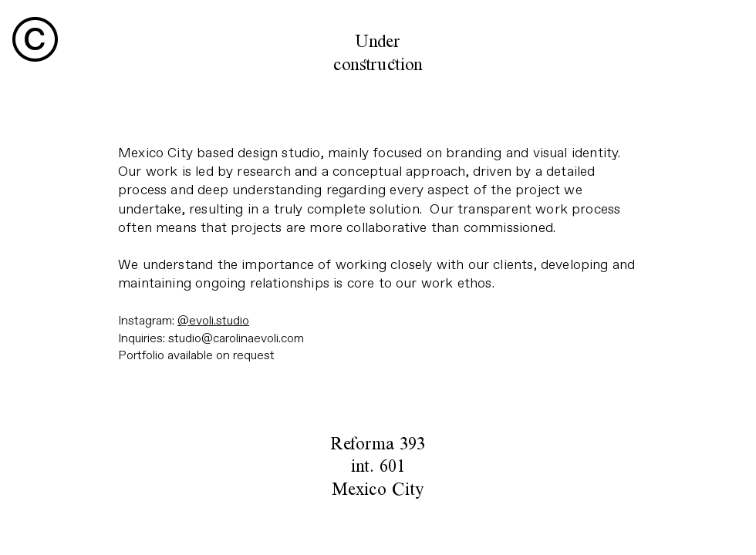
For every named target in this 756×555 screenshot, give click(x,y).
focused (397, 153)
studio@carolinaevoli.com (236, 338)
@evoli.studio (213, 321)
